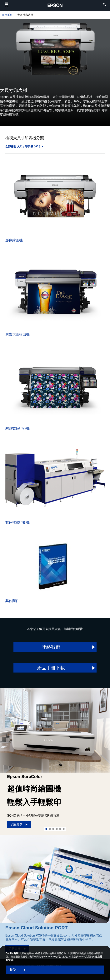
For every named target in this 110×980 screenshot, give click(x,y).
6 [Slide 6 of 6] (64, 829)
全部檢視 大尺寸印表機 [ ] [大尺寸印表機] (23, 146)
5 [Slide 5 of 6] (60, 829)
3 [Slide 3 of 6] (53, 829)
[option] (55, 761)
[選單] (7, 5)
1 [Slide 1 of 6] (46, 829)
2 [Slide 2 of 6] (50, 829)
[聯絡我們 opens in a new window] (55, 647)
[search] (104, 5)
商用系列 (7, 15)
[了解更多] (19, 824)
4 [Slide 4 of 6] (57, 829)
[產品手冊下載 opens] (55, 668)
